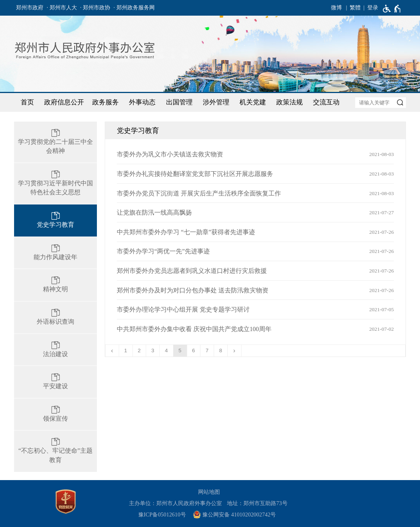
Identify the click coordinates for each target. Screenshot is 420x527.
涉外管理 (216, 102)
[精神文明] (55, 285)
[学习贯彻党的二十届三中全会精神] (55, 142)
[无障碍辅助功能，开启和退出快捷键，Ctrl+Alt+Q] (392, 9)
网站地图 (209, 492)
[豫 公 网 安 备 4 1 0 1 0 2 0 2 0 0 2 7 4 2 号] (237, 515)
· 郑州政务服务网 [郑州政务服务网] (134, 8)
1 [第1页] (126, 350)
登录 (373, 8)
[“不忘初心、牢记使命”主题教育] (55, 451)
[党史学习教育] (55, 220)
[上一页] (112, 351)
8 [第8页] (221, 350)
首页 (27, 102)
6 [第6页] (194, 350)
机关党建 (253, 102)
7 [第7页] (207, 350)
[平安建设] (55, 382)
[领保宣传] (55, 414)
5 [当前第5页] (180, 350)
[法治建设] (55, 350)
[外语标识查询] (55, 317)
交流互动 (326, 102)
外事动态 (142, 102)
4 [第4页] (166, 350)
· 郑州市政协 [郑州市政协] (95, 8)
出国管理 (179, 102)
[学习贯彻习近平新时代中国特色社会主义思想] (55, 184)
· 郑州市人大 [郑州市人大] (62, 8)
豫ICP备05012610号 (162, 514)
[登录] (369, 8)
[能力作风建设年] (55, 253)
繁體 (355, 8)
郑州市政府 (30, 8)
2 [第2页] (139, 350)
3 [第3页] (153, 350)
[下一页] (235, 351)
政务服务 (105, 102)
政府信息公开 (64, 102)
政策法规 (290, 102)
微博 (336, 8)
